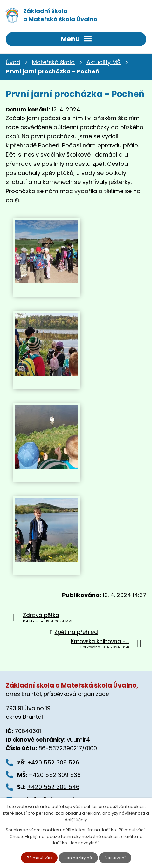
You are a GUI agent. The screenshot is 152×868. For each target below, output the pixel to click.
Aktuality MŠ (104, 62)
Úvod (13, 62)
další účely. (76, 820)
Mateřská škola (53, 62)
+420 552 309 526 (53, 762)
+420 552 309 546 (53, 787)
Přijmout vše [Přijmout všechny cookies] (39, 858)
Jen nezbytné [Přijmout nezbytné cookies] (78, 858)
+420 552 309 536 (55, 775)
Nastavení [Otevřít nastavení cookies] (115, 858)
